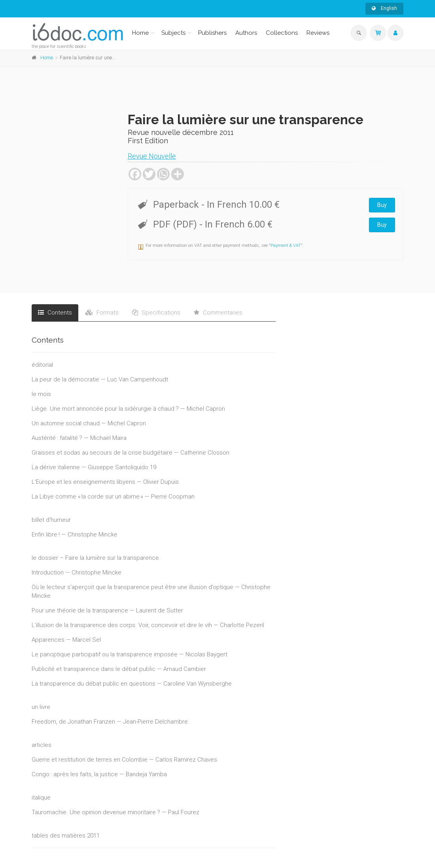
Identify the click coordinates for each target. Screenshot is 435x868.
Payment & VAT (286, 245)
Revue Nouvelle (152, 156)
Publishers (212, 33)
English (384, 8)
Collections (282, 33)
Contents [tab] (55, 313)
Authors (246, 33)
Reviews (318, 33)
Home (140, 33)
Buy (382, 205)
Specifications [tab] (156, 313)
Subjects (173, 33)
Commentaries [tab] (218, 313)
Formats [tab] (102, 313)
